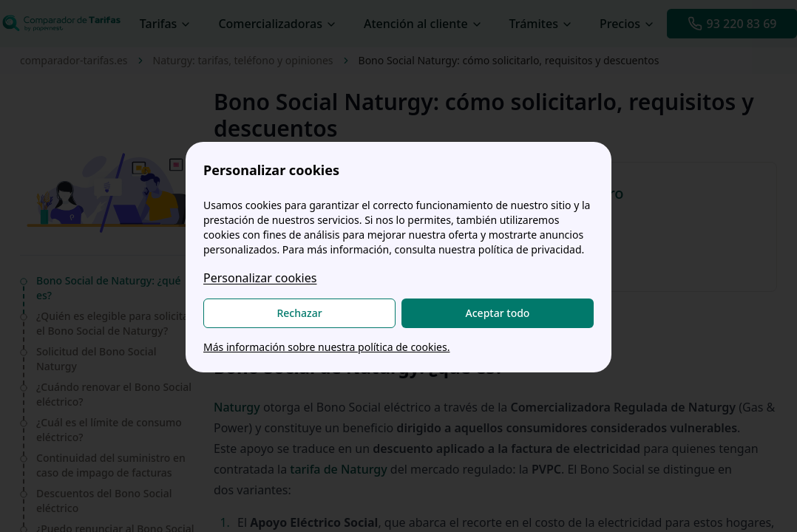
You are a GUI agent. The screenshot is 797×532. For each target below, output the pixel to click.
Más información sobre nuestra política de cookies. (326, 347)
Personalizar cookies (260, 278)
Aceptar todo (498, 313)
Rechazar (299, 313)
